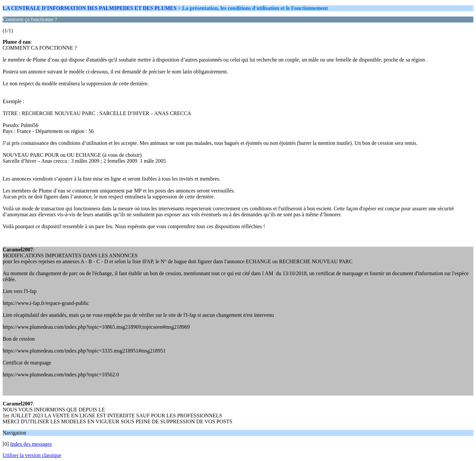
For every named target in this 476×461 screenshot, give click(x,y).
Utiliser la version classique (32, 455)
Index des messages (31, 444)
